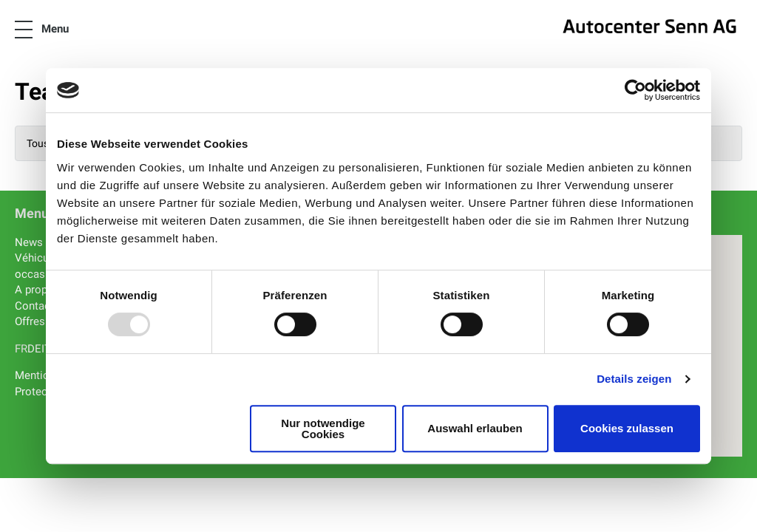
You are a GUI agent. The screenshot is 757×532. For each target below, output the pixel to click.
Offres (30, 321)
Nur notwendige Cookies (323, 429)
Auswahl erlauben (475, 428)
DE (34, 349)
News (29, 242)
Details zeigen (634, 379)
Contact (34, 306)
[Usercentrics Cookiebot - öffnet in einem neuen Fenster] (635, 90)
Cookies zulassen (627, 428)
